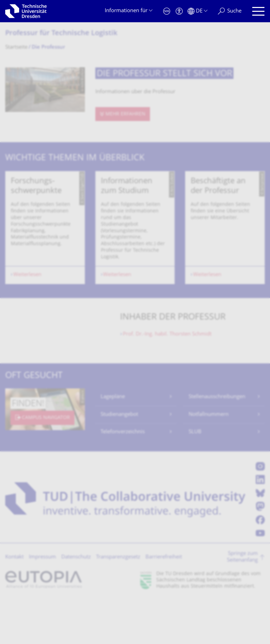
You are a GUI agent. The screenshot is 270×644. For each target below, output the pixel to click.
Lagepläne (113, 441)
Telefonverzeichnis (123, 476)
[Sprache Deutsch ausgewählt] (197, 11)
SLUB (195, 476)
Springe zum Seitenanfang (242, 601)
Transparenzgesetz (118, 601)
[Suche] (230, 11)
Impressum (42, 601)
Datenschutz (76, 601)
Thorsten (167, 379)
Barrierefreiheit (164, 601)
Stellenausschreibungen (217, 441)
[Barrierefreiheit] (179, 11)
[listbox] (135, 250)
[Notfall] (167, 11)
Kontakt (14, 601)
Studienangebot (119, 459)
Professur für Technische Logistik (61, 34)
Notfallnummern (209, 459)
